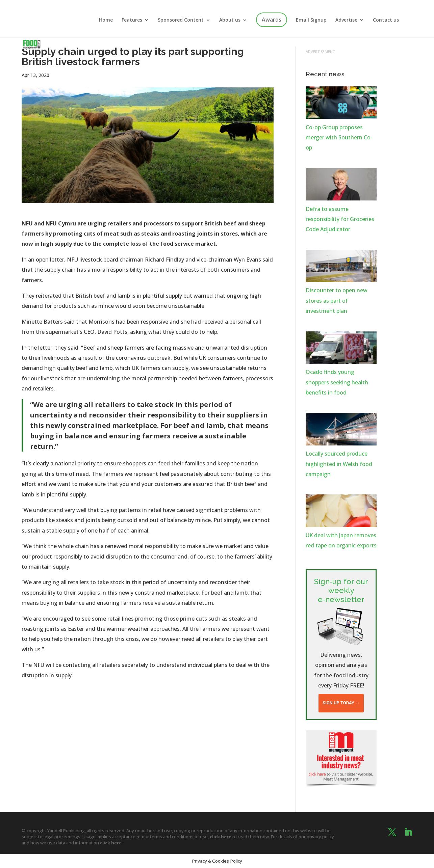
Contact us (386, 20)
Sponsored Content (181, 20)
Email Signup (311, 20)
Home (106, 20)
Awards (272, 20)
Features (132, 20)
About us (230, 20)
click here (221, 837)
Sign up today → (341, 703)
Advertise (346, 20)
